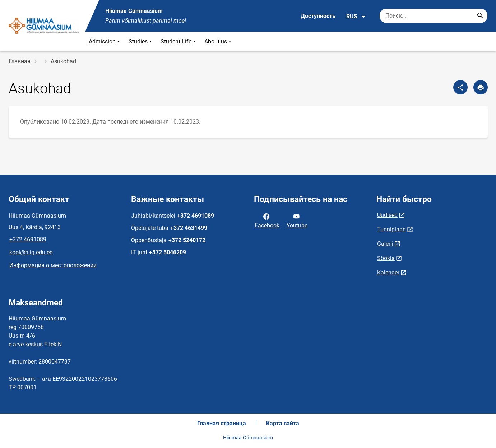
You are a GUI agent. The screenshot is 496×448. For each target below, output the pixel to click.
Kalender (388, 273)
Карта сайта (283, 423)
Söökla (386, 258)
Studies (141, 41)
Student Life (179, 41)
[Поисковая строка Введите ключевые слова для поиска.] (434, 16)
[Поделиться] (460, 87)
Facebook (267, 220)
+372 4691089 (28, 239)
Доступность (318, 16)
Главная (20, 61)
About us (219, 41)
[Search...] (480, 16)
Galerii (385, 244)
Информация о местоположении (53, 265)
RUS (356, 17)
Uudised (387, 215)
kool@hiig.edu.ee (31, 252)
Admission (105, 41)
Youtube (297, 220)
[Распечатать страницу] (481, 87)
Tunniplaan (391, 229)
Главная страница (222, 423)
